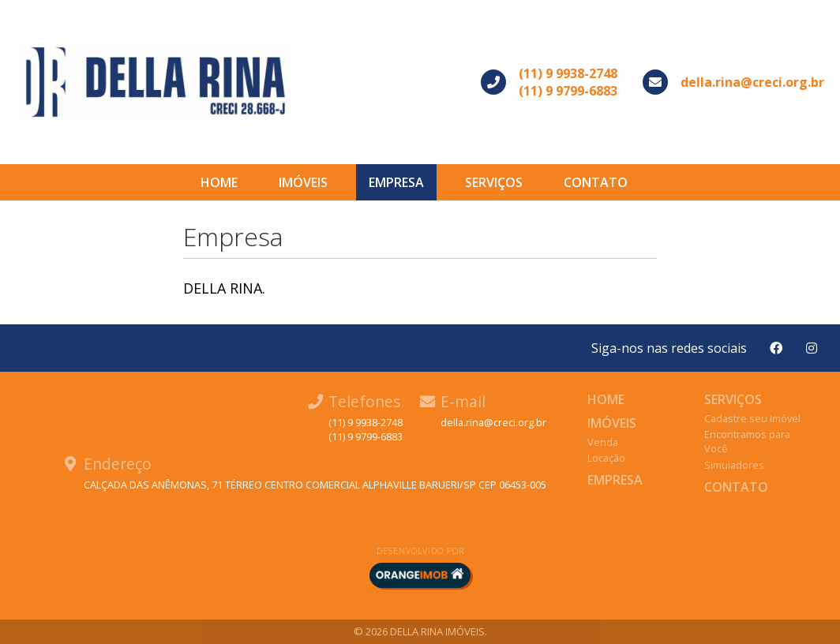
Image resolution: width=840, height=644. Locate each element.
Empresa (396, 182)
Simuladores (734, 465)
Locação (606, 458)
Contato (596, 182)
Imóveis (303, 182)
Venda (603, 442)
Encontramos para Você (747, 441)
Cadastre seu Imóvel (752, 418)
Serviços (494, 182)
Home (219, 182)
